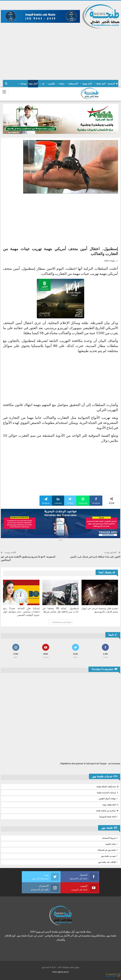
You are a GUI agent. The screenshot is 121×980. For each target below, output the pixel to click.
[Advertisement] (61, 53)
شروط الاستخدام (109, 838)
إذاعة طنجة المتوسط (107, 817)
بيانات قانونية (111, 844)
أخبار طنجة (101, 84)
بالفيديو (52, 84)
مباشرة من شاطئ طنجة (107, 811)
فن (43, 84)
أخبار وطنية (73, 84)
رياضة (62, 84)
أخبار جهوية (87, 84)
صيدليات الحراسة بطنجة (108, 793)
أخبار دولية (33, 84)
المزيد (24, 84)
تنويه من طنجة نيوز (108, 856)
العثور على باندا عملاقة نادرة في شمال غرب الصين (95, 557)
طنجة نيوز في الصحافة (107, 850)
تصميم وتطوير (63, 972)
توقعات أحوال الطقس (107, 799)
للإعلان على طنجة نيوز (107, 862)
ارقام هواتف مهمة (110, 805)
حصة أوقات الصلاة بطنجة (107, 787)
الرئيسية (113, 84)
